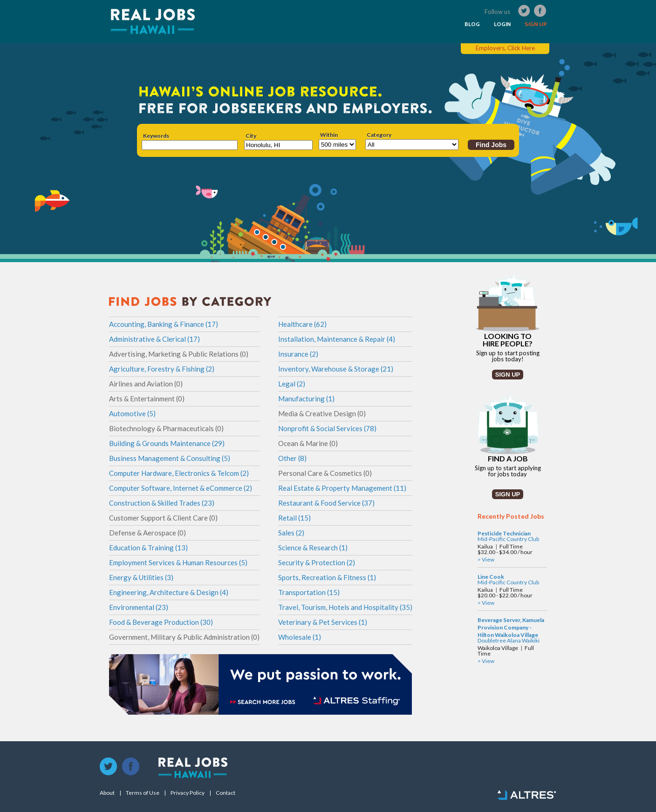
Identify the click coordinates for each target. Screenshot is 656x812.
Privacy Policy (188, 793)
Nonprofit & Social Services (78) (327, 428)
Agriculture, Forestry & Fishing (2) (162, 369)
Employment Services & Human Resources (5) (178, 562)
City (251, 136)
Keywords (156, 136)
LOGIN (502, 24)
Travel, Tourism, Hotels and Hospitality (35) (345, 607)
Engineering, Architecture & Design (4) (169, 592)
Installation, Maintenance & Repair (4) (337, 339)
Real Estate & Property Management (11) (342, 488)
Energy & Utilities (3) (141, 577)
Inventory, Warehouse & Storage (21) (336, 369)
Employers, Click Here (505, 48)
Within (329, 135)
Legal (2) (292, 384)
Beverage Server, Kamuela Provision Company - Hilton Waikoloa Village (511, 627)
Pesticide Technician (504, 533)
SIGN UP (536, 24)
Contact (225, 793)
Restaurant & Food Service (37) (326, 503)
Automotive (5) (132, 413)
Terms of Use (143, 793)
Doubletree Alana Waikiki (509, 640)
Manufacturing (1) (306, 399)
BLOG (472, 24)
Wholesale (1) (300, 637)
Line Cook (491, 577)
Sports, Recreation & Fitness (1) (327, 577)
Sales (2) (291, 533)
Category (379, 135)
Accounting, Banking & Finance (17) (164, 324)
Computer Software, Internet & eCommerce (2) (181, 488)
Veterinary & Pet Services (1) (323, 622)
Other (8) (292, 458)
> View (486, 559)
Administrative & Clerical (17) (154, 339)
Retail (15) (294, 518)
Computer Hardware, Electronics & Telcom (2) (179, 473)
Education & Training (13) (148, 548)
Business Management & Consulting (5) (170, 458)
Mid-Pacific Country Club (508, 539)
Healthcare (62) (302, 324)
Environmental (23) (139, 607)
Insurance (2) (298, 354)
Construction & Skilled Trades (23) (162, 503)
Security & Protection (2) (317, 562)
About (107, 793)
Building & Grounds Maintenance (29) (167, 443)
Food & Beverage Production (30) (161, 622)
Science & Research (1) (313, 548)
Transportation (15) (309, 592)
